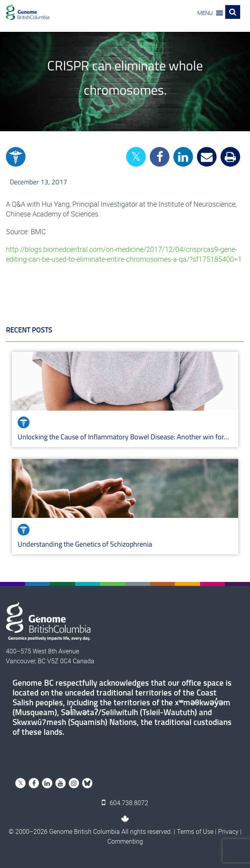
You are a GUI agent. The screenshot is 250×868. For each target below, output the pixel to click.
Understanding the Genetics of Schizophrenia (86, 544)
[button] (205, 13)
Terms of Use (195, 831)
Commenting (125, 841)
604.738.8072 (125, 803)
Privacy (228, 831)
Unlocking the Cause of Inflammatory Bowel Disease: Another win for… (123, 437)
